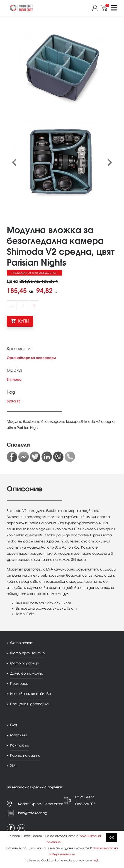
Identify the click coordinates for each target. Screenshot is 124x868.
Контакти (20, 745)
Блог (14, 725)
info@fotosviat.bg (33, 813)
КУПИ (20, 321)
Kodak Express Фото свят (41, 804)
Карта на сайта (25, 755)
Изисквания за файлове (31, 694)
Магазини (19, 735)
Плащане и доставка (29, 704)
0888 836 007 (85, 804)
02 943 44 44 (85, 797)
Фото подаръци (25, 663)
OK (112, 838)
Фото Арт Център (27, 653)
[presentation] (14, 163)
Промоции (19, 684)
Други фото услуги (27, 673)
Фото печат (22, 643)
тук (96, 860)
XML (14, 766)
